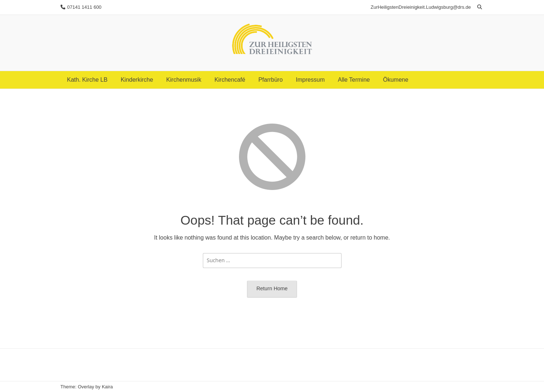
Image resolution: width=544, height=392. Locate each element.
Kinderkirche (137, 80)
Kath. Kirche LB (87, 80)
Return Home (272, 288)
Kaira (107, 387)
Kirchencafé (230, 80)
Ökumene (396, 80)
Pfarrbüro (271, 80)
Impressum (310, 80)
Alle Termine (354, 80)
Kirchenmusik (184, 80)
